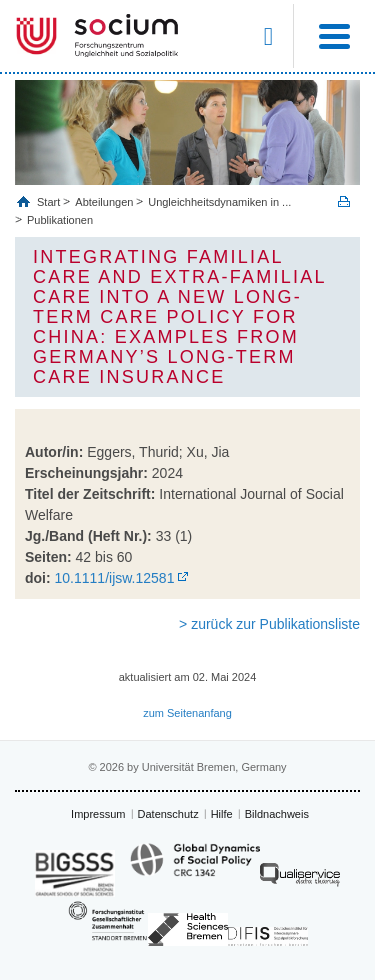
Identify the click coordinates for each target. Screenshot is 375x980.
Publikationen (60, 220)
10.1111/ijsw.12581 (115, 578)
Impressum (98, 814)
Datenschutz (168, 814)
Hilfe (222, 814)
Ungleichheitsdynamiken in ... (219, 202)
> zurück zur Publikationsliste (269, 624)
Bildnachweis (277, 814)
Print (344, 201)
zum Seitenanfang (187, 713)
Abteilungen (104, 202)
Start (50, 202)
